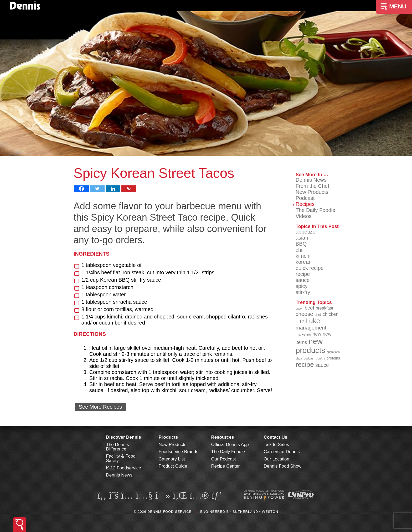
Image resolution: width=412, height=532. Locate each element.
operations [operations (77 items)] (333, 352)
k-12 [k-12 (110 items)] (300, 322)
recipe (303, 274)
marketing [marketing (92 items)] (303, 334)
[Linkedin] (113, 189)
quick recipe (310, 268)
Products (168, 437)
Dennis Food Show (283, 466)
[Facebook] (81, 189)
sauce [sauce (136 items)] (322, 365)
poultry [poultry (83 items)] (320, 358)
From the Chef (312, 186)
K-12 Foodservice (124, 468)
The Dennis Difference (118, 447)
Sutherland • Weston (255, 512)
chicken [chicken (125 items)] (331, 314)
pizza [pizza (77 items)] (299, 358)
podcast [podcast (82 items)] (309, 358)
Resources (223, 437)
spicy (302, 286)
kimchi (303, 256)
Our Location (277, 459)
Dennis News (311, 180)
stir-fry (303, 292)
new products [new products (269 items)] (310, 346)
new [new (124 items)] (317, 334)
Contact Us (276, 437)
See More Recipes (101, 407)
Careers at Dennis (282, 452)
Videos (304, 216)
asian (302, 238)
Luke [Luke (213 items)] (313, 321)
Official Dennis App (230, 445)
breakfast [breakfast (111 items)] (324, 308)
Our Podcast (224, 459)
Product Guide (173, 466)
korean (304, 262)
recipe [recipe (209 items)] (305, 364)
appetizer (306, 232)
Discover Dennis (124, 437)
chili (300, 250)
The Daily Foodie (315, 210)
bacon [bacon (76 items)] (299, 308)
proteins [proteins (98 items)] (333, 358)
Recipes (305, 204)
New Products (312, 192)
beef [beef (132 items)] (310, 308)
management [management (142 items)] (311, 328)
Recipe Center (226, 466)
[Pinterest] (129, 189)
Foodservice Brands (179, 452)
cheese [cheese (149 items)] (304, 314)
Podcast (305, 198)
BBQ (301, 244)
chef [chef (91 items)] (318, 315)
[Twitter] (97, 189)
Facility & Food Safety (121, 458)
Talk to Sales (276, 445)
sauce (303, 280)
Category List (172, 459)
